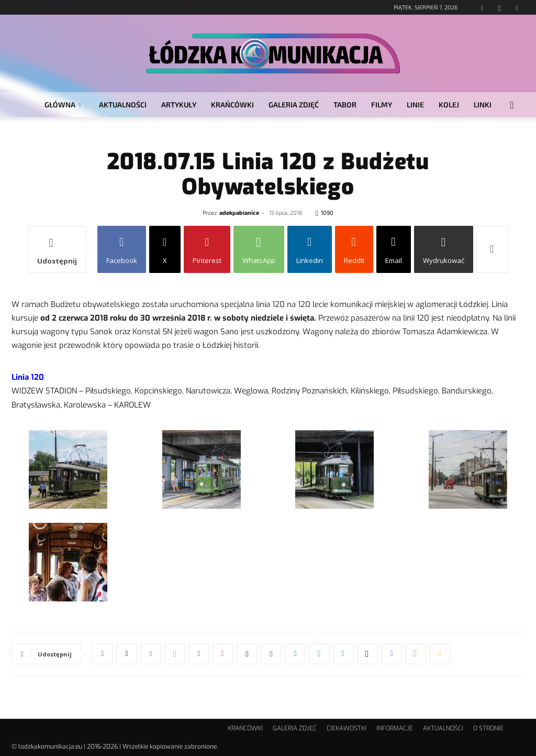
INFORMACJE (395, 728)
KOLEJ (449, 105)
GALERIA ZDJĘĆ (294, 105)
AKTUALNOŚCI (123, 105)
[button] (512, 106)
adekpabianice (239, 212)
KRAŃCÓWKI (232, 105)
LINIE (415, 105)
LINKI (483, 105)
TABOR (345, 105)
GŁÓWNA (63, 105)
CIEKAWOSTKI (347, 728)
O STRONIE (488, 728)
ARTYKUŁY (179, 105)
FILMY (382, 105)
